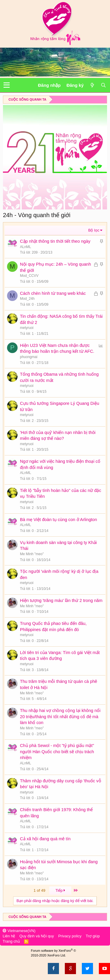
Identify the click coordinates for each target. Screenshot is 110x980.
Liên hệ (9, 936)
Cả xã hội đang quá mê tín (45, 839)
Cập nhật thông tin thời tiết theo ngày (55, 241)
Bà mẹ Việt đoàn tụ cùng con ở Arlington (59, 520)
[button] (7, 85)
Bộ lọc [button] (94, 230)
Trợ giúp (93, 936)
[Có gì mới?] (92, 85)
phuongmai (29, 357)
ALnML (26, 247)
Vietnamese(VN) (19, 931)
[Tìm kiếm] (103, 85)
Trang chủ (11, 941)
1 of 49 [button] (40, 890)
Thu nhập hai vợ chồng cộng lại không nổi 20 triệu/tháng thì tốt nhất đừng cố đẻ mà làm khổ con (60, 717)
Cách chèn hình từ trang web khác (53, 293)
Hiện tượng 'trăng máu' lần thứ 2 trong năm (61, 600)
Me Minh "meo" (32, 554)
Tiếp (60, 890)
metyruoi (27, 328)
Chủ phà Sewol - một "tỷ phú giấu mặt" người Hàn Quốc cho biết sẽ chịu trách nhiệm (57, 752)
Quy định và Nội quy (37, 936)
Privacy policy (70, 936)
